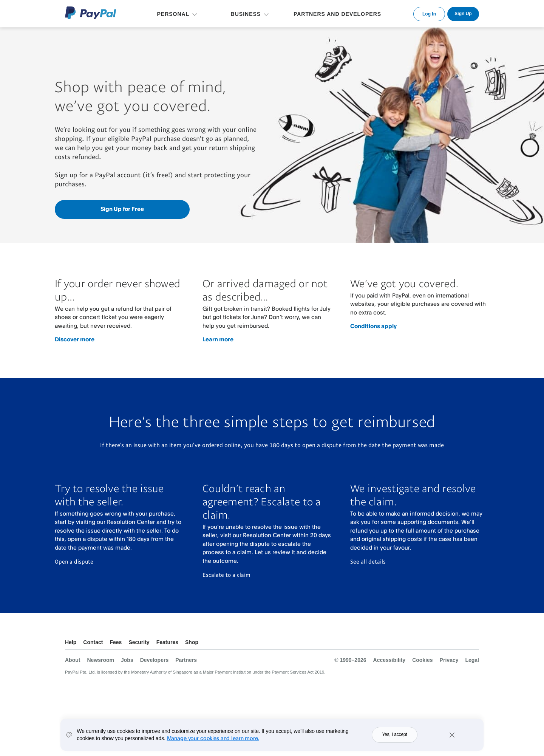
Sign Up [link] (463, 14)
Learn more (218, 339)
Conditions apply (373, 326)
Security (139, 642)
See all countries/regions (473, 643)
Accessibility (389, 660)
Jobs (127, 660)
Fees (116, 642)
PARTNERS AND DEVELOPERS (337, 14)
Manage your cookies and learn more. (213, 740)
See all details (368, 561)
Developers (154, 660)
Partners (186, 660)
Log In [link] (429, 14)
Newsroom (100, 660)
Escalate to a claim (226, 575)
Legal (472, 660)
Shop (192, 642)
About (73, 660)
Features (167, 642)
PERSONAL (173, 14)
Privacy (449, 660)
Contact (93, 642)
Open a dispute (74, 561)
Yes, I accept (395, 737)
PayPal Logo (91, 13)
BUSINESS (246, 14)
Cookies (422, 660)
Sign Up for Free (122, 209)
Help (71, 642)
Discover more (75, 339)
